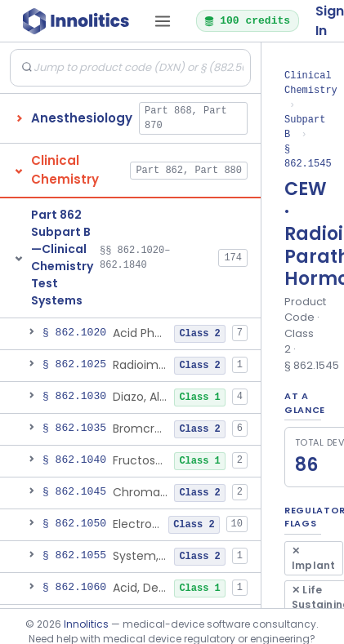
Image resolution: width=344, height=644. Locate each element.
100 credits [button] (247, 20)
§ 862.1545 (308, 156)
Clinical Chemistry (311, 83)
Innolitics (86, 624)
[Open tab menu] (163, 21)
